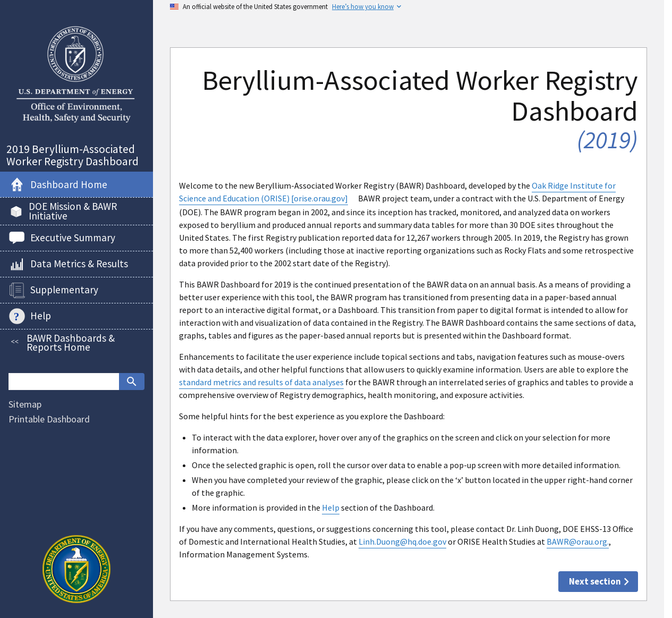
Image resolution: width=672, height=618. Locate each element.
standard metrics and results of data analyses (261, 382)
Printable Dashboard (49, 419)
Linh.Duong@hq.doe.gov (402, 541)
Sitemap (25, 404)
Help (331, 507)
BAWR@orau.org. (578, 541)
